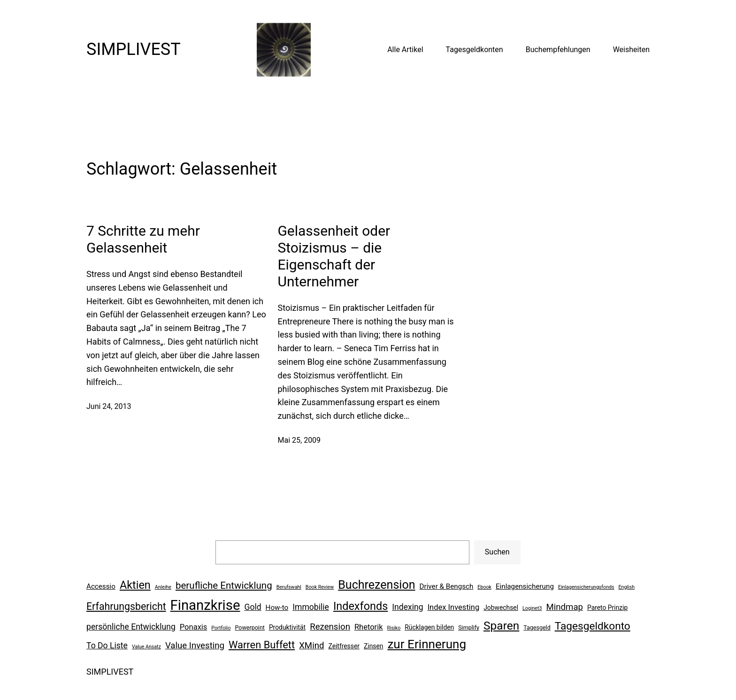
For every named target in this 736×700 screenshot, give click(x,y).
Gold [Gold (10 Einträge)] (253, 607)
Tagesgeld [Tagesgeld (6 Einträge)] (537, 627)
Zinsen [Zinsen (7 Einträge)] (373, 646)
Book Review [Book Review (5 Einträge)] (320, 587)
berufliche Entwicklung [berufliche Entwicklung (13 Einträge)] (224, 585)
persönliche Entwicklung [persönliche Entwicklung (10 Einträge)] (131, 627)
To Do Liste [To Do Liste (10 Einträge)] (107, 646)
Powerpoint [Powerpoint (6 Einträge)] (249, 627)
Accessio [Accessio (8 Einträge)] (101, 586)
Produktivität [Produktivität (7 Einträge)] (287, 627)
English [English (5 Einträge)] (627, 587)
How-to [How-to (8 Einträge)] (277, 608)
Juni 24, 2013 (109, 406)
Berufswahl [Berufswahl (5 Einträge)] (289, 587)
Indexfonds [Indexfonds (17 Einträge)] (360, 606)
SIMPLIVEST (134, 49)
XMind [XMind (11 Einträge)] (311, 646)
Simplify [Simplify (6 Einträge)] (469, 627)
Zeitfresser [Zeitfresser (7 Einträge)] (344, 646)
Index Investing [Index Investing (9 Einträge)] (454, 607)
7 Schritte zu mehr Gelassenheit (143, 239)
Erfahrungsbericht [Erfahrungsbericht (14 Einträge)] (126, 606)
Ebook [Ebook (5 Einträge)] (484, 587)
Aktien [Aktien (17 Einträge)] (135, 585)
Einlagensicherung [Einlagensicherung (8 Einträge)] (525, 586)
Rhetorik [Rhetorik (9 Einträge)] (369, 627)
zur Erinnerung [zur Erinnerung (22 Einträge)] (427, 644)
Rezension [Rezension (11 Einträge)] (330, 627)
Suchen (497, 552)
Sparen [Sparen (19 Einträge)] (501, 626)
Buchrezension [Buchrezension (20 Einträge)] (376, 585)
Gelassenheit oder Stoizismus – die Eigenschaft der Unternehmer (334, 256)
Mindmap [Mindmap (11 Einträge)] (564, 607)
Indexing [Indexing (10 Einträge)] (407, 607)
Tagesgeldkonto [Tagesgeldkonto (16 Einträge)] (593, 626)
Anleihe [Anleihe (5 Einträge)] (163, 587)
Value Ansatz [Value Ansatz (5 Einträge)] (146, 647)
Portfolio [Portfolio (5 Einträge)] (221, 628)
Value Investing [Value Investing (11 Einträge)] (195, 646)
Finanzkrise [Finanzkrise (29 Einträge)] (205, 605)
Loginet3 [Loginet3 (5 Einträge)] (532, 608)
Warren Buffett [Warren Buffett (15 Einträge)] (262, 645)
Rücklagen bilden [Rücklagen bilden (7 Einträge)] (429, 627)
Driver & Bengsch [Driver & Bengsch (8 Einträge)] (447, 586)
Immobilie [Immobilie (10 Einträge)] (311, 607)
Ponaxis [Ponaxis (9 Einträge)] (194, 627)
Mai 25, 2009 (299, 440)
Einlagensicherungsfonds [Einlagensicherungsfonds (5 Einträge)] (586, 587)
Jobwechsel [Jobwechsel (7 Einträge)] (501, 608)
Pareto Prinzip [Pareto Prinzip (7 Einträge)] (607, 608)
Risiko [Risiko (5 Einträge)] (394, 628)
